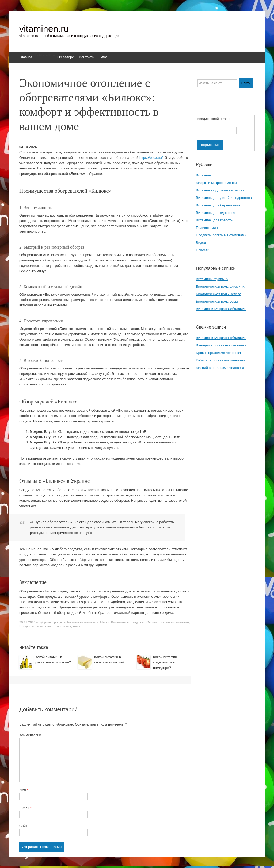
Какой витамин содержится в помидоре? (165, 662)
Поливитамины (208, 228)
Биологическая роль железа (218, 294)
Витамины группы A (212, 279)
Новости (203, 250)
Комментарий (30, 735)
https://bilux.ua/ (151, 158)
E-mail (25, 808)
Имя (24, 790)
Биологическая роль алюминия (221, 286)
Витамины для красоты (215, 220)
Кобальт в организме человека (221, 360)
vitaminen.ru (44, 29)
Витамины (204, 175)
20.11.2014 (27, 622)
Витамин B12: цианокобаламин (221, 309)
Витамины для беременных (218, 205)
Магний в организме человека (220, 368)
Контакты (87, 57)
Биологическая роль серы (217, 301)
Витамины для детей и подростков (224, 198)
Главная (26, 57)
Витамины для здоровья (216, 213)
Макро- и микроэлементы (216, 183)
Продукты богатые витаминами (75, 622)
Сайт (23, 826)
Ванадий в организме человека (221, 345)
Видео (201, 243)
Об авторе (66, 57)
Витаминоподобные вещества (220, 190)
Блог (104, 57)
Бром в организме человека (218, 353)
